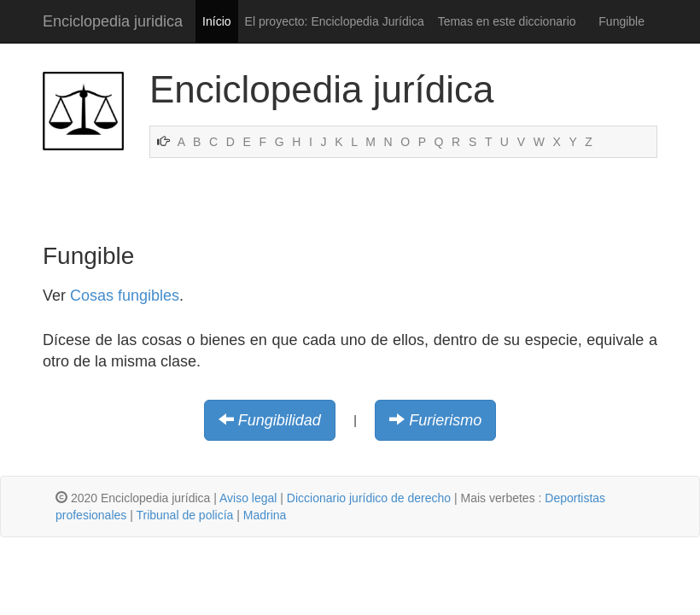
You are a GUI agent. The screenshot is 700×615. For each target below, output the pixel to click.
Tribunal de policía (184, 515)
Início (216, 21)
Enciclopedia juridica (113, 21)
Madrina (265, 515)
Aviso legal (248, 498)
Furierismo (445, 420)
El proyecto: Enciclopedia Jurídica (335, 21)
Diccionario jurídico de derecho (369, 498)
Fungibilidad (280, 420)
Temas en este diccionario (507, 21)
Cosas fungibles (125, 296)
